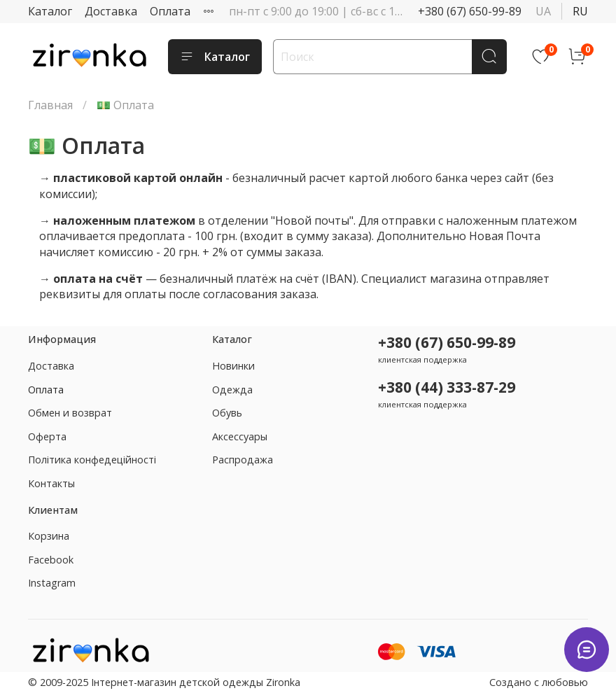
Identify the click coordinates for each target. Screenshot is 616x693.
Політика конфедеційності (92, 460)
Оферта (47, 436)
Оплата (170, 11)
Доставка (111, 11)
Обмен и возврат (70, 413)
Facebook (51, 560)
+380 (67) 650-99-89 (470, 11)
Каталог (50, 11)
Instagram (52, 583)
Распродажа (243, 460)
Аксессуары (240, 436)
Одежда (232, 390)
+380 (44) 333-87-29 (447, 387)
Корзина (49, 536)
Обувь (227, 413)
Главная (50, 105)
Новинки (233, 366)
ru (580, 11)
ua (543, 11)
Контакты (51, 483)
